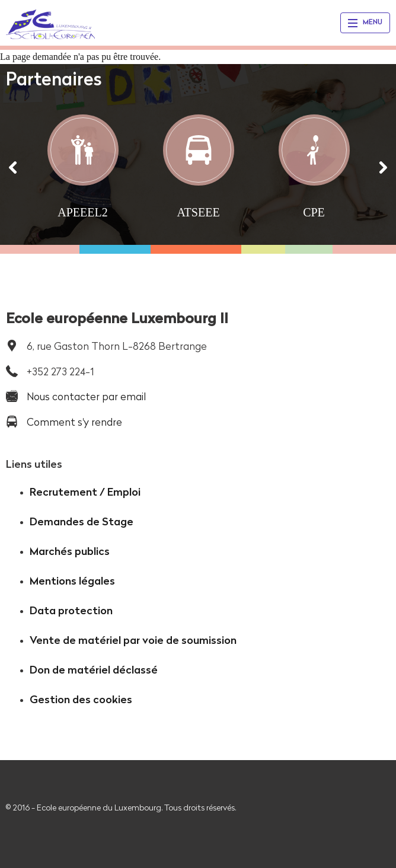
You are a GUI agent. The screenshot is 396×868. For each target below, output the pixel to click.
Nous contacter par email (86, 396)
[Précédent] (13, 167)
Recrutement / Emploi (85, 492)
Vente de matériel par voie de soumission (133, 640)
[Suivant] (383, 167)
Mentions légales (72, 581)
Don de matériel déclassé (94, 670)
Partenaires (54, 79)
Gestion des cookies (81, 699)
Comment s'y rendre (74, 422)
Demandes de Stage (82, 521)
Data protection (71, 610)
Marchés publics (70, 551)
